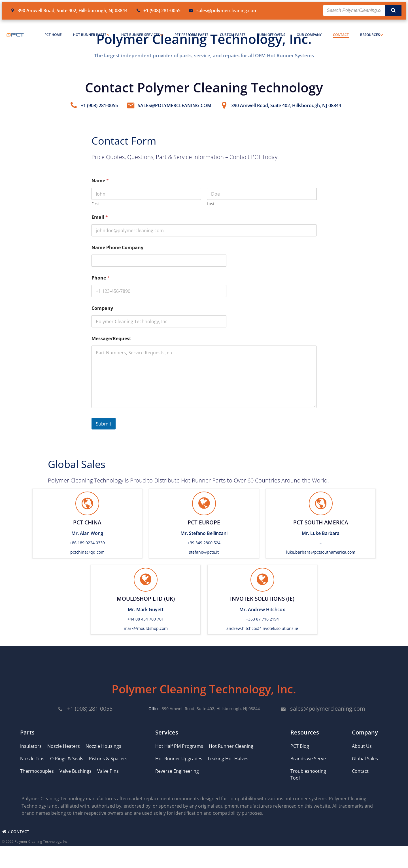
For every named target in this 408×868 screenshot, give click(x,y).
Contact (341, 28)
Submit (104, 434)
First (96, 214)
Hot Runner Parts (92, 28)
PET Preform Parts (192, 28)
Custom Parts (233, 28)
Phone (101, 288)
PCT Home (53, 28)
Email (100, 227)
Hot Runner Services (142, 28)
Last (211, 214)
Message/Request (112, 349)
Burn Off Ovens (271, 28)
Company (103, 318)
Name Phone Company (118, 258)
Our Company (309, 28)
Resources (372, 28)
